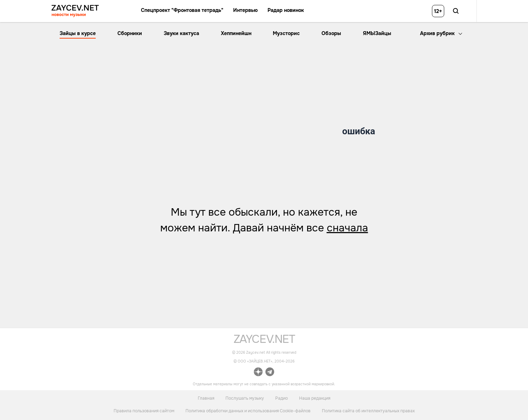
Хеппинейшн (236, 33)
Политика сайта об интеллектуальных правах (368, 411)
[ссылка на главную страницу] (264, 341)
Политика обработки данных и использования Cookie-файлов (248, 411)
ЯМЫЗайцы (377, 33)
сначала (347, 228)
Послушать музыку (245, 398)
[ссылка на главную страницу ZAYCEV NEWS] (75, 11)
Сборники (130, 33)
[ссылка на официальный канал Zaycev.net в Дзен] (258, 373)
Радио (282, 398)
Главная (206, 398)
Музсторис (286, 33)
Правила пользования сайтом (144, 411)
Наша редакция (315, 398)
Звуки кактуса (181, 33)
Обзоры (331, 33)
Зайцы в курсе (78, 33)
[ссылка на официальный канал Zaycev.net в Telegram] (270, 373)
